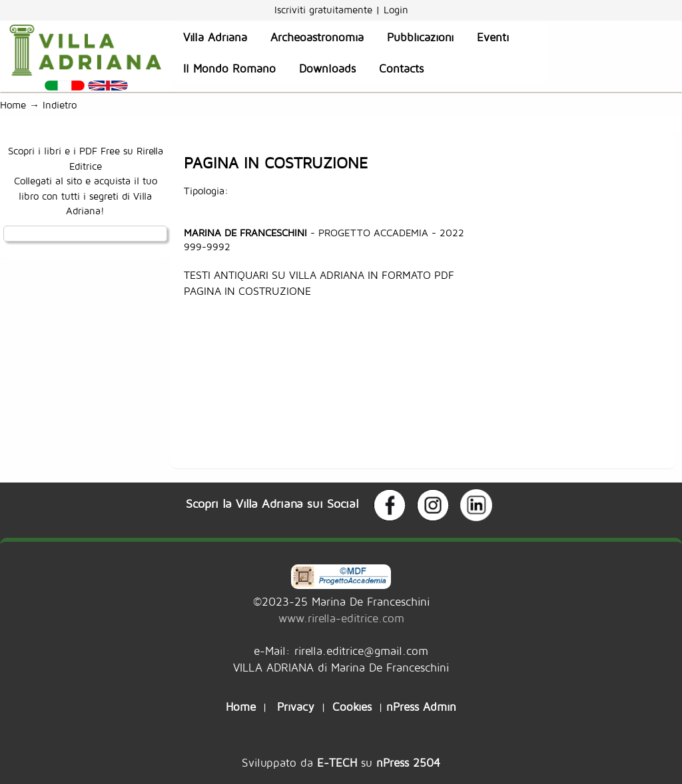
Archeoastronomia (317, 37)
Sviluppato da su (341, 762)
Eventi (493, 37)
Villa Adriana (215, 37)
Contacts (401, 69)
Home (13, 105)
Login (396, 10)
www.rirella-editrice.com (341, 618)
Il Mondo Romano (229, 69)
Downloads (327, 69)
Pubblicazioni (420, 37)
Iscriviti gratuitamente (325, 10)
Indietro (63, 105)
